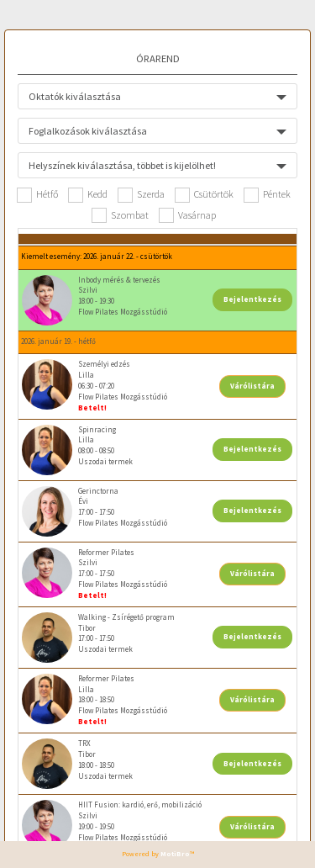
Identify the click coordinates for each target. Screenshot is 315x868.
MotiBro (175, 854)
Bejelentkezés (252, 299)
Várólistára (252, 386)
